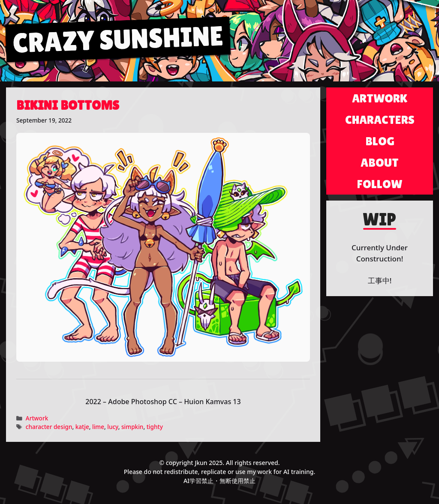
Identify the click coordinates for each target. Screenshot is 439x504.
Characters (380, 120)
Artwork (37, 418)
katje (82, 427)
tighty (155, 427)
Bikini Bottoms (68, 105)
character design (49, 427)
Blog (380, 141)
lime (98, 427)
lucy (113, 427)
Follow (380, 184)
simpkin (132, 427)
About (380, 162)
